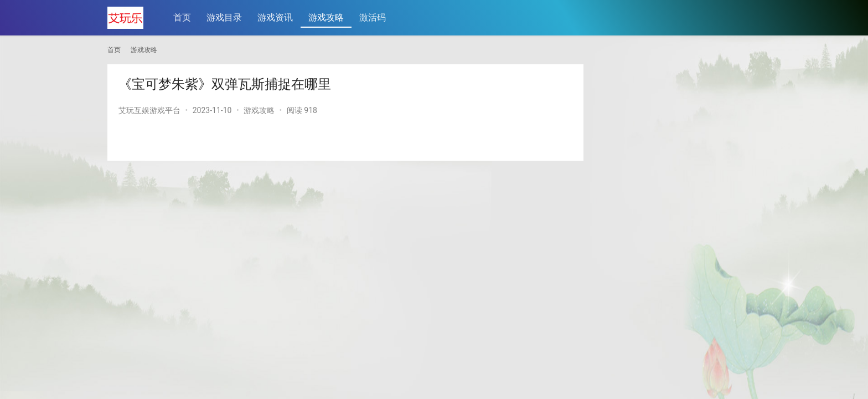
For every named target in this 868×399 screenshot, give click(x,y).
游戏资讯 (275, 17)
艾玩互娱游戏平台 (149, 110)
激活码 (373, 17)
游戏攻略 (326, 17)
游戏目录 (224, 17)
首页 (182, 17)
